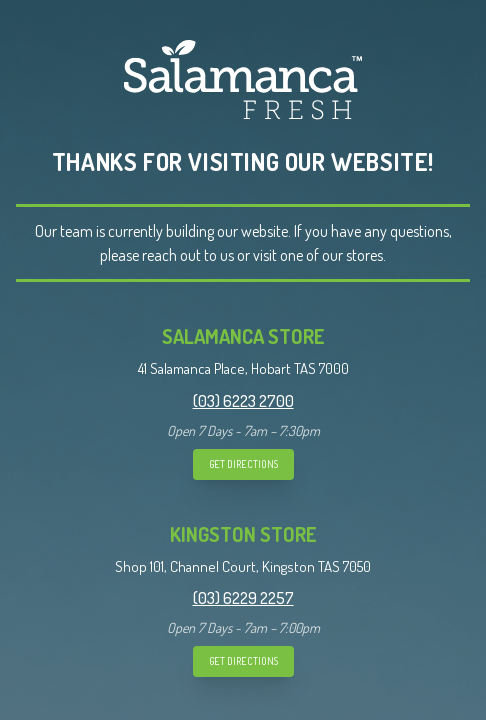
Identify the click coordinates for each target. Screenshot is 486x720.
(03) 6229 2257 (243, 598)
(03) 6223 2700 (243, 401)
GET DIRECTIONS (243, 464)
